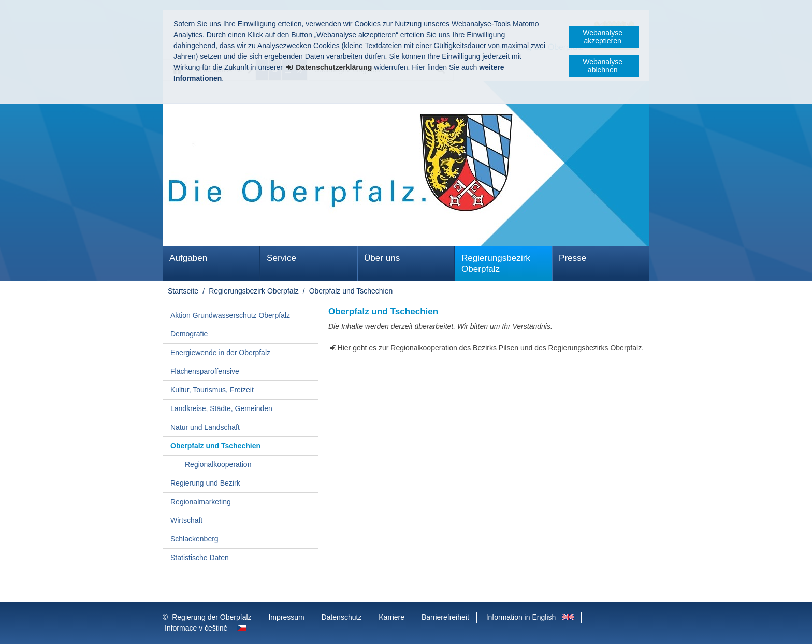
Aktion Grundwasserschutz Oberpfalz (230, 315)
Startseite (183, 291)
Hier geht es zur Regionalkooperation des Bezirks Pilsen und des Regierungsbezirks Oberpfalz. (491, 348)
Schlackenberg (194, 539)
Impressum (286, 617)
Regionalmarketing (201, 502)
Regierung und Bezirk (205, 483)
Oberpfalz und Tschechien (351, 291)
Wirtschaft (186, 520)
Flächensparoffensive (205, 371)
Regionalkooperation (218, 464)
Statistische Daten (200, 558)
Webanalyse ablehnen (603, 66)
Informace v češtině (196, 628)
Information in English (521, 617)
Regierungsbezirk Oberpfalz (496, 264)
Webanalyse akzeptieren (603, 37)
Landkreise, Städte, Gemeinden (221, 408)
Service (281, 258)
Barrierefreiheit (445, 617)
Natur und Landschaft (205, 427)
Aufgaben (188, 258)
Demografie (189, 334)
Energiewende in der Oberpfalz (220, 353)
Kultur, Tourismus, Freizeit (212, 390)
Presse (572, 258)
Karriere (392, 617)
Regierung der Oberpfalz (212, 617)
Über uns (382, 258)
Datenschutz (342, 617)
